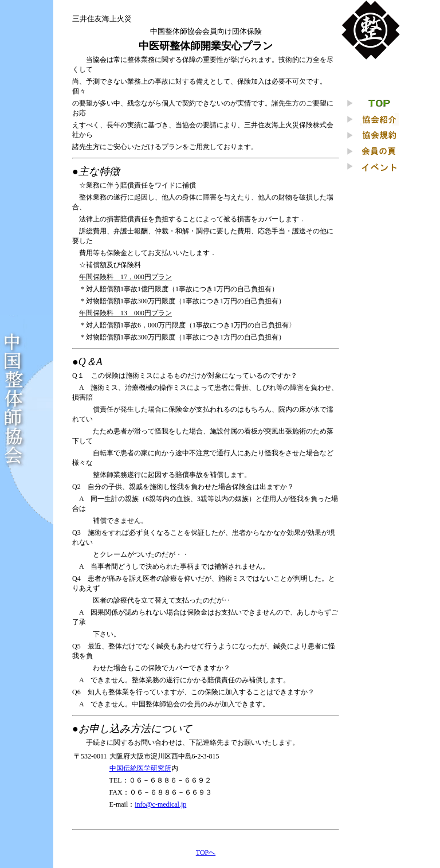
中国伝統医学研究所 (140, 768)
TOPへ (206, 853)
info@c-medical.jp (160, 804)
